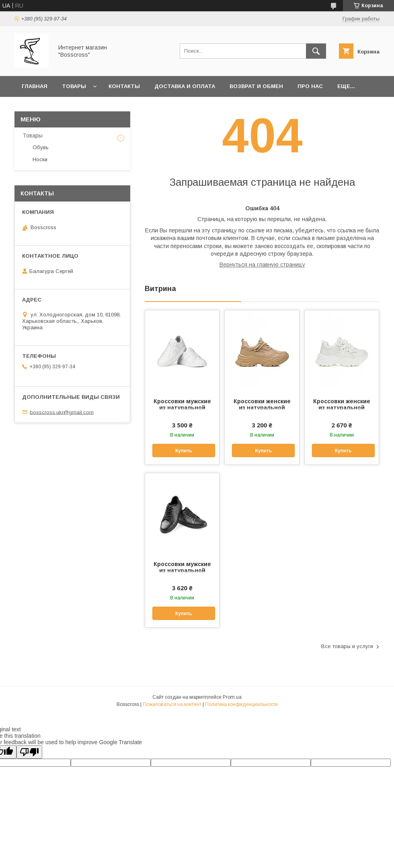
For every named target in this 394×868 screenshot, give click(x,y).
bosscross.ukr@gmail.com (62, 412)
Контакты (124, 86)
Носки (40, 159)
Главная (35, 86)
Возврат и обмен (256, 86)
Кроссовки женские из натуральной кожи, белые (342, 408)
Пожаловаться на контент (172, 704)
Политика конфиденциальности (241, 704)
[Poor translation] (29, 752)
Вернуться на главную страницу (262, 265)
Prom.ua (232, 697)
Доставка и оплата (185, 86)
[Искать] (316, 51)
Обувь (41, 147)
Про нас (310, 86)
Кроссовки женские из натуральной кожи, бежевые (262, 408)
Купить (184, 451)
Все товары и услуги (347, 646)
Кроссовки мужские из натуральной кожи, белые (182, 408)
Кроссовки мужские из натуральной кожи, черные (182, 570)
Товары (74, 86)
